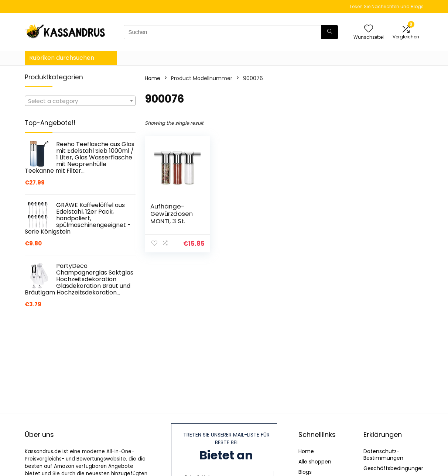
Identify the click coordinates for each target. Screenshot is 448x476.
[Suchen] (330, 32)
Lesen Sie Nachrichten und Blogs (387, 6)
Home (153, 78)
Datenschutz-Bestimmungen (383, 455)
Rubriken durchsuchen (62, 58)
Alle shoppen (315, 462)
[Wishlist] (369, 29)
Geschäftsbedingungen (394, 468)
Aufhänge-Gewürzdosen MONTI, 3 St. (172, 214)
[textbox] (80, 101)
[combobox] (80, 101)
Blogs (305, 472)
